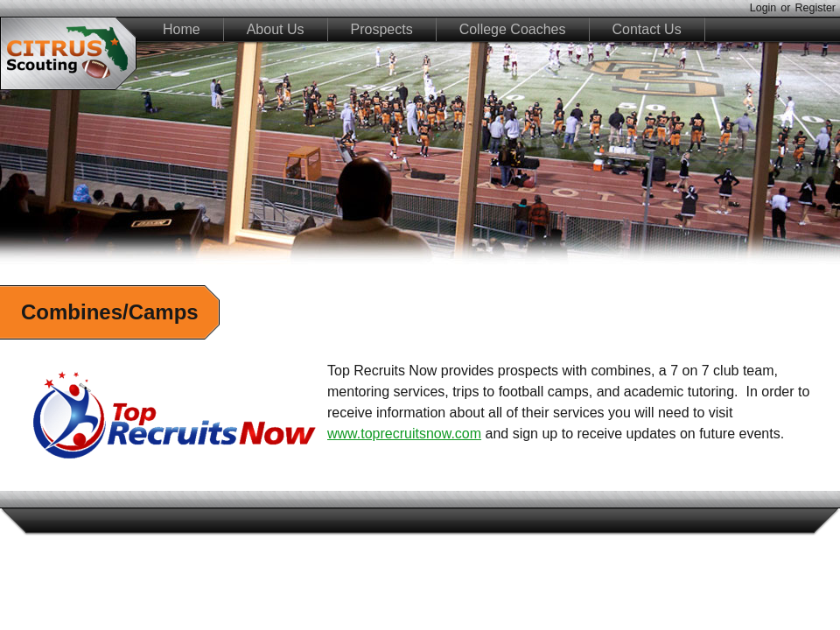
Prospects (382, 29)
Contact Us (647, 29)
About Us (276, 29)
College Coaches (513, 29)
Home (182, 29)
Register (815, 8)
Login (763, 8)
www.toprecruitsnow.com (404, 434)
